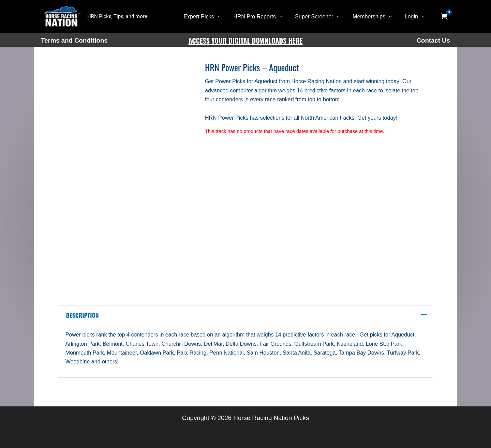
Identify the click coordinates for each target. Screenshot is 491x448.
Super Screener (318, 17)
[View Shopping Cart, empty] (444, 17)
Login (412, 17)
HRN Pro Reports (260, 17)
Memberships (371, 17)
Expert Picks (206, 17)
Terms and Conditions (74, 40)
